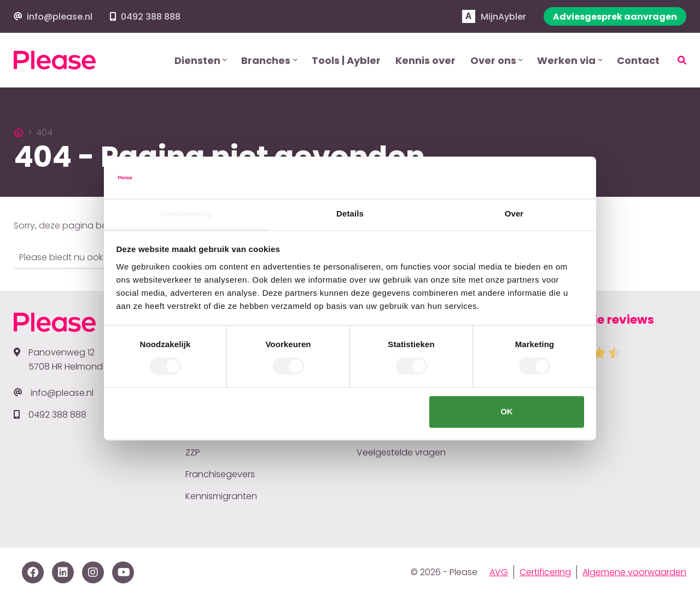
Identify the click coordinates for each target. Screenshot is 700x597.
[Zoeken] (675, 60)
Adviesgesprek (615, 17)
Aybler (494, 17)
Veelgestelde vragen (401, 452)
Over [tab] (514, 213)
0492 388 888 (151, 17)
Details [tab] (350, 213)
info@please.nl (60, 17)
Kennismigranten (221, 496)
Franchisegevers (220, 474)
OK (507, 411)
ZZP (193, 452)
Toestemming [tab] (186, 213)
